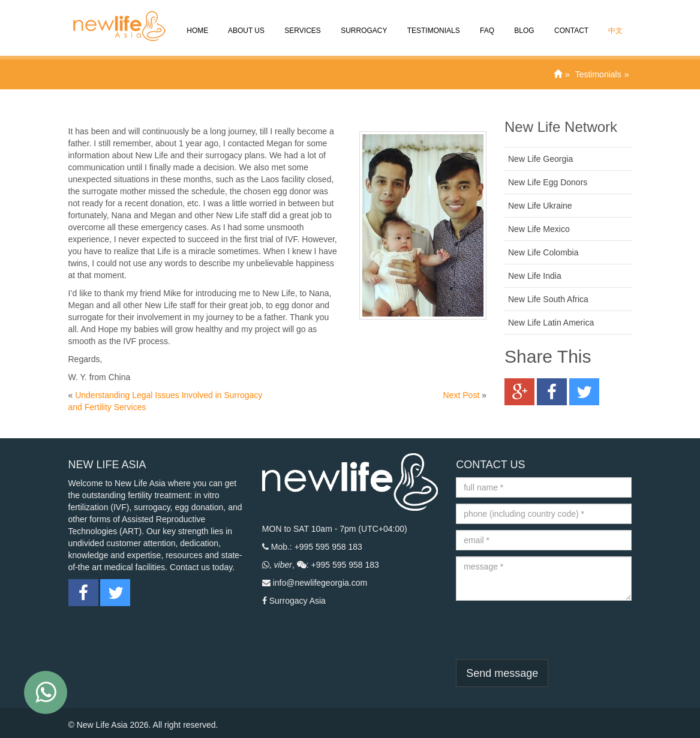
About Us (245, 22)
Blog (523, 22)
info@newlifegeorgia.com (320, 583)
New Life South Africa (548, 299)
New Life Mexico (539, 229)
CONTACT (570, 22)
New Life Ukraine (540, 206)
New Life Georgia (540, 159)
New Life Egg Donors (548, 182)
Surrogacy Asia (298, 601)
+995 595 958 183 (328, 547)
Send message (502, 673)
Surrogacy (363, 22)
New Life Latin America (551, 323)
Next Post (462, 395)
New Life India (535, 276)
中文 (615, 22)
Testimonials (433, 22)
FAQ (486, 22)
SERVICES (302, 22)
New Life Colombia (543, 252)
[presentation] (547, 630)
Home (196, 22)
